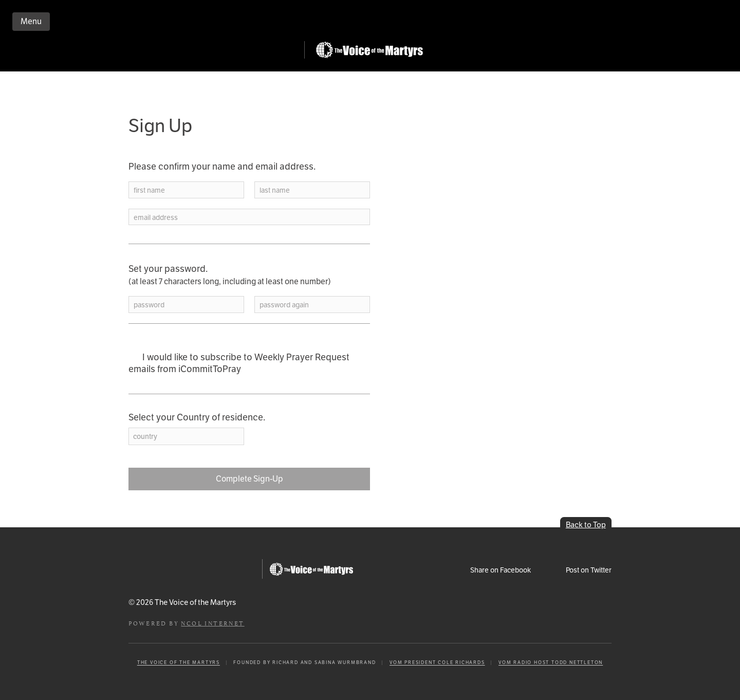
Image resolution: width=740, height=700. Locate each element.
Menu (31, 21)
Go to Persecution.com (369, 50)
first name (149, 190)
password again (284, 305)
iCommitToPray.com (215, 53)
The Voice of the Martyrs (179, 662)
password (149, 305)
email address (156, 218)
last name (275, 190)
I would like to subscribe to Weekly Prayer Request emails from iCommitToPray (239, 363)
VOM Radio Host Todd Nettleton (551, 662)
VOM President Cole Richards (437, 662)
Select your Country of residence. (197, 417)
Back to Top (586, 524)
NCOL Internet (212, 623)
